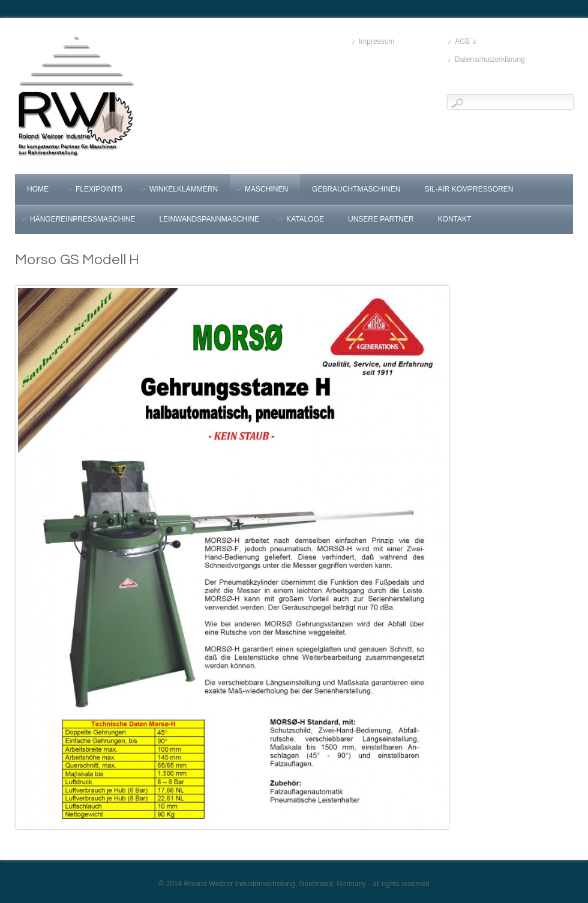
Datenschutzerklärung (490, 59)
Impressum (376, 41)
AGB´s (465, 41)
